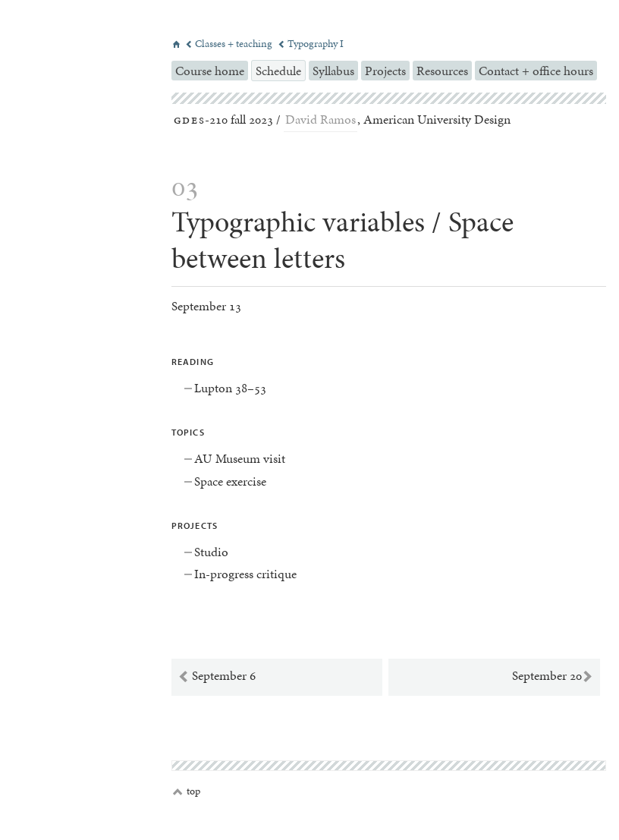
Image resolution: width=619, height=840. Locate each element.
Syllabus (333, 71)
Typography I (311, 44)
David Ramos (320, 119)
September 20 (553, 676)
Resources (442, 71)
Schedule (278, 71)
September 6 (217, 676)
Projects (385, 71)
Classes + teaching (230, 44)
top (187, 791)
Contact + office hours (536, 71)
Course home (210, 71)
